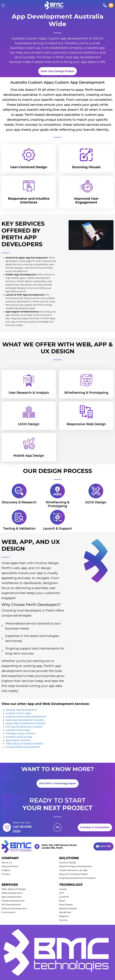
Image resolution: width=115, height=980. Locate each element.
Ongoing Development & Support (77, 878)
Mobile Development (13, 901)
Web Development (12, 893)
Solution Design (68, 862)
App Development (12, 897)
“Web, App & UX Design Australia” (24, 744)
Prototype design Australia (20, 734)
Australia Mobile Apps (18, 730)
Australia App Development (21, 710)
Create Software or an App (73, 870)
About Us (7, 862)
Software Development (14, 908)
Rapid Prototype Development (76, 866)
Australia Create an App (19, 737)
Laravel (63, 889)
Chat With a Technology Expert (58, 783)
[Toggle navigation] (3, 5)
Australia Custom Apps (18, 713)
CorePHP (64, 897)
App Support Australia (18, 740)
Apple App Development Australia (25, 720)
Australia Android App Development (26, 717)
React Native (66, 905)
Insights (6, 870)
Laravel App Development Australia (25, 723)
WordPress (65, 912)
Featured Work (10, 866)
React (62, 901)
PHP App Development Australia (24, 727)
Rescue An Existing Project (74, 874)
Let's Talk (103, 846)
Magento (64, 916)
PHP (61, 893)
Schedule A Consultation (95, 827)
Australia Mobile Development (23, 747)
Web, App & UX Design (14, 889)
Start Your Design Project (58, 71)
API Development (11, 905)
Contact (6, 874)
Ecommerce (8, 912)
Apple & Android (68, 908)
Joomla (63, 920)
